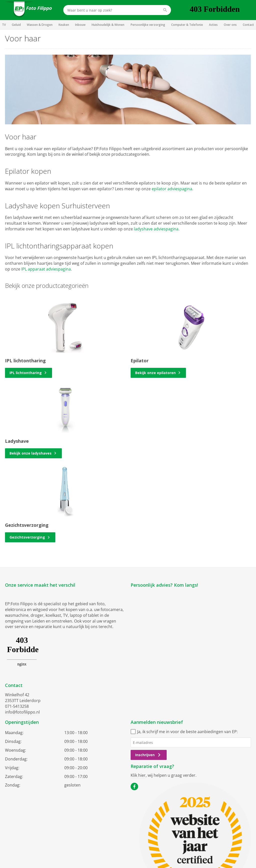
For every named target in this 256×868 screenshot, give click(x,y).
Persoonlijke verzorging (148, 25)
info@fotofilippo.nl (22, 712)
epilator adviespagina (172, 189)
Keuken (64, 25)
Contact (248, 25)
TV (4, 25)
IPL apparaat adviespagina (46, 269)
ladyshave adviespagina (156, 229)
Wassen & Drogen (40, 25)
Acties (213, 25)
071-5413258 (17, 706)
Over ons (230, 25)
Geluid (16, 25)
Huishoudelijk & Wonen (108, 25)
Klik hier (138, 775)
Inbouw (80, 25)
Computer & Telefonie (187, 25)
